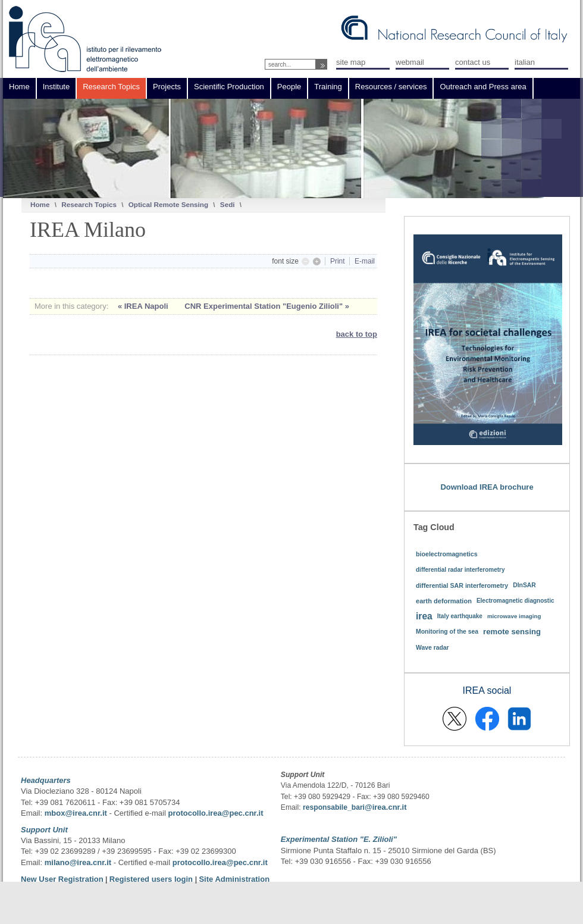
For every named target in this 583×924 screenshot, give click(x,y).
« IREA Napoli (144, 306)
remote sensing (512, 632)
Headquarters (46, 780)
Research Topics (89, 204)
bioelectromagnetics (447, 554)
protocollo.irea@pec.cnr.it (215, 813)
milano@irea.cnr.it (78, 862)
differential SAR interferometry (462, 585)
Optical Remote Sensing (168, 204)
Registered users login (152, 879)
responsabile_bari (334, 807)
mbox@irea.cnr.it (76, 813)
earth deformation (444, 601)
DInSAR (524, 585)
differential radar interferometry (460, 570)
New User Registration (62, 879)
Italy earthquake (460, 616)
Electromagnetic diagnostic (515, 601)
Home (40, 204)
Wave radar (432, 648)
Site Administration (234, 879)
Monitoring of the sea (447, 632)
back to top (357, 334)
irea (424, 616)
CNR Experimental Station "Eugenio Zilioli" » (267, 306)
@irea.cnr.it (385, 807)
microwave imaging (514, 616)
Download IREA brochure (487, 487)
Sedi (228, 204)
